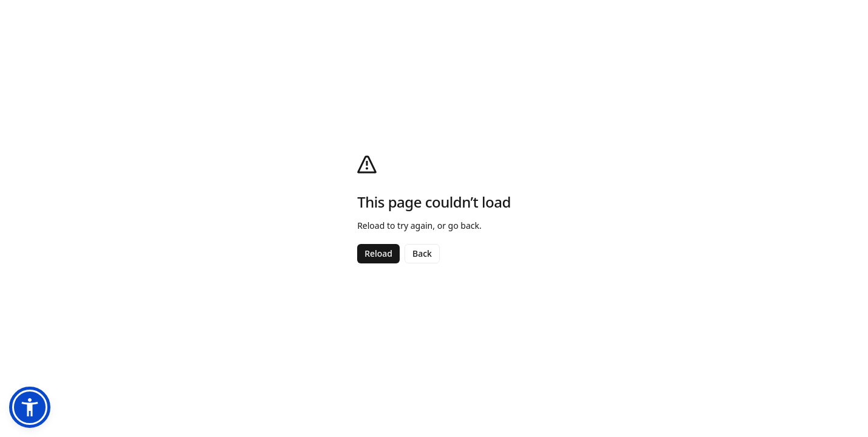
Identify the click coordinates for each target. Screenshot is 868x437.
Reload (378, 253)
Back (422, 253)
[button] (30, 407)
